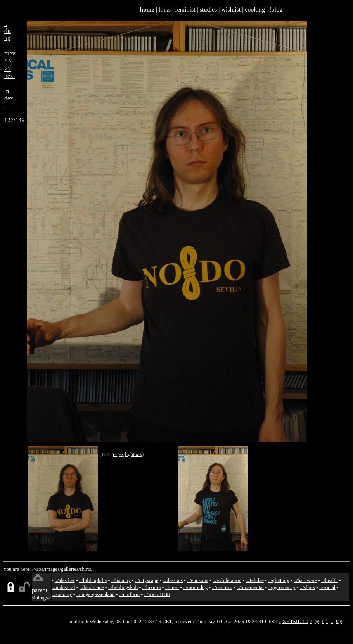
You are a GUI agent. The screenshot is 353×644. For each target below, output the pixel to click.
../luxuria (151, 587)
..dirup (8, 31)
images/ (53, 569)
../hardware (305, 580)
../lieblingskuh (123, 587)
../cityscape (147, 580)
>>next (10, 72)
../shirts (307, 587)
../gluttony (279, 580)
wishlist (231, 9)
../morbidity (195, 587)
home (147, 9)
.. (332, 621)
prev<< (10, 57)
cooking (255, 9)
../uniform (129, 594)
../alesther (65, 580)
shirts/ (86, 569)
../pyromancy (282, 587)
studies (208, 9)
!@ (339, 621)
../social (327, 587)
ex (121, 454)
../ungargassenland (96, 594)
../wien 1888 (157, 594)
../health (330, 580)
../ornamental (250, 587)
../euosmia (198, 580)
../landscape (92, 587)
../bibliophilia (93, 580)
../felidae (255, 580)
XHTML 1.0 (295, 621)
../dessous (173, 580)
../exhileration (227, 580)
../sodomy (62, 594)
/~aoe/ (39, 569)
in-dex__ (9, 98)
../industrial (63, 587)
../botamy (121, 580)
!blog (276, 9)
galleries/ (70, 569)
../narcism (222, 587)
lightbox (133, 454)
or (115, 454)
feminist (185, 9)
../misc (172, 587)
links (165, 9)
